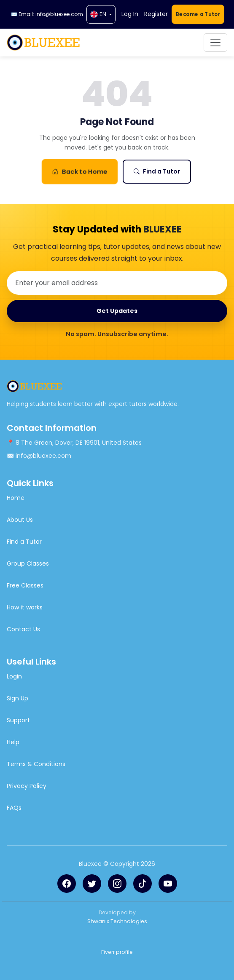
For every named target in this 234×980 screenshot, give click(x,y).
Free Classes (25, 585)
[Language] (101, 14)
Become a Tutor (198, 14)
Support (18, 720)
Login (14, 676)
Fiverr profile (117, 952)
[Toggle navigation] (215, 43)
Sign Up (17, 698)
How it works (25, 607)
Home (16, 498)
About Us (20, 520)
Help (13, 742)
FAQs (14, 808)
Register (156, 14)
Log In (130, 14)
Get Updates (117, 311)
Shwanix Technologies (117, 921)
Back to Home (79, 172)
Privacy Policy (27, 786)
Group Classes (28, 563)
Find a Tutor (157, 172)
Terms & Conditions (36, 764)
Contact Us (23, 629)
